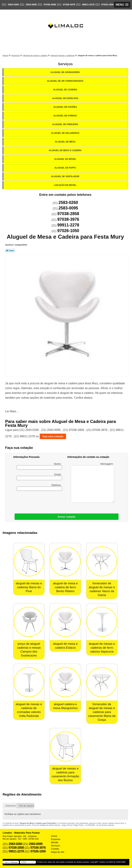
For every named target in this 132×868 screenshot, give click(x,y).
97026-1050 (107, 5)
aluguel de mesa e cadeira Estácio (65, 646)
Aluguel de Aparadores (65, 72)
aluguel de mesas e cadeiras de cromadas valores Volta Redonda (29, 710)
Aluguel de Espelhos (65, 98)
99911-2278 (88, 5)
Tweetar (10, 250)
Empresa (56, 839)
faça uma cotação (53, 436)
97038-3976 (69, 5)
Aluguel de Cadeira (65, 90)
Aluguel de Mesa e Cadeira (65, 150)
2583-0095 (31, 5)
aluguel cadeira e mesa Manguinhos (65, 706)
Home (54, 836)
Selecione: (11, 806)
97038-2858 (50, 5)
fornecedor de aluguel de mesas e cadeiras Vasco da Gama (102, 589)
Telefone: (39, 487)
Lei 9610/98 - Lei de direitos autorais (100, 825)
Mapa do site (58, 852)
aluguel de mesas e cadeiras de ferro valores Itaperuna (102, 648)
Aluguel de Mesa (65, 142)
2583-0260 (13, 5)
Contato (55, 849)
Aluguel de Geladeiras (65, 133)
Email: (39, 477)
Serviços (65, 64)
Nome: (39, 466)
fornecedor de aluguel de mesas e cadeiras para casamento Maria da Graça (102, 712)
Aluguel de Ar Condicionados (65, 81)
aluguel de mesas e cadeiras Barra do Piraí (29, 587)
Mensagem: (92, 483)
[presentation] (36, 501)
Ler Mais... (12, 411)
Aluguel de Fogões (65, 107)
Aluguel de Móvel (65, 159)
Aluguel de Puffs (65, 168)
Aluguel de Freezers (65, 124)
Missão (55, 842)
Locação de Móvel (65, 185)
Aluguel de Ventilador (65, 176)
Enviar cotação (67, 517)
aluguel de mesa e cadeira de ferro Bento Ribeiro (65, 587)
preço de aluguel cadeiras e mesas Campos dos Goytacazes (29, 650)
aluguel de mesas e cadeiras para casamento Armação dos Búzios (65, 774)
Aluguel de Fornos (65, 116)
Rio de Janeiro (27, 806)
